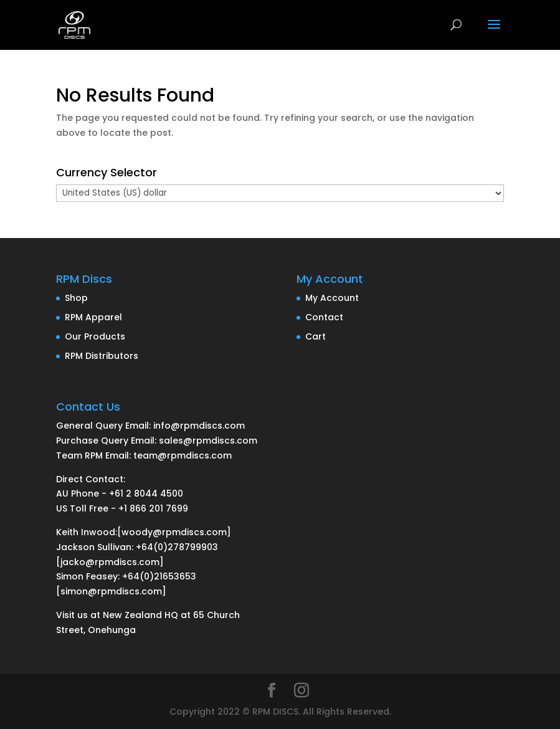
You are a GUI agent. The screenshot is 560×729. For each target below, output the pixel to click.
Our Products (95, 336)
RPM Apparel (93, 317)
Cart (316, 336)
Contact (324, 317)
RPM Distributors (102, 356)
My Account (332, 298)
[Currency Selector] (280, 193)
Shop (76, 298)
